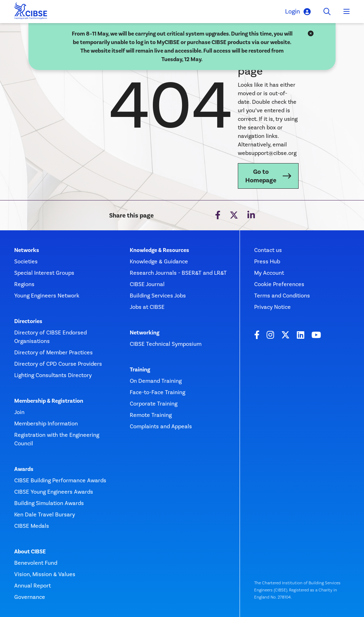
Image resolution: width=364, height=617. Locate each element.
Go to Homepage (261, 176)
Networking (144, 333)
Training (140, 370)
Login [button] (298, 12)
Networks (27, 250)
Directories (28, 321)
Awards (24, 469)
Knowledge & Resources (159, 250)
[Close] (311, 34)
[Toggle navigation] (347, 12)
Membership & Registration (49, 401)
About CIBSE (30, 552)
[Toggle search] (327, 12)
